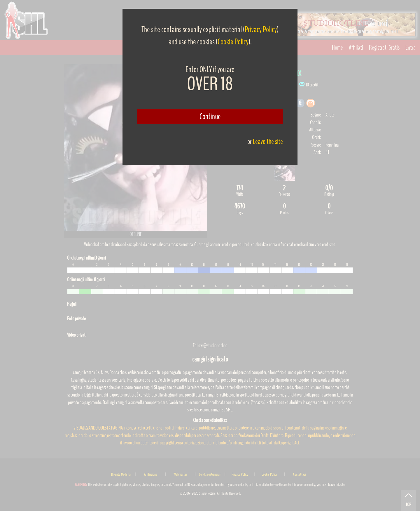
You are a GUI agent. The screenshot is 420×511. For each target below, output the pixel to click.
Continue (210, 117)
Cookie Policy (233, 42)
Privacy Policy (261, 29)
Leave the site (268, 141)
